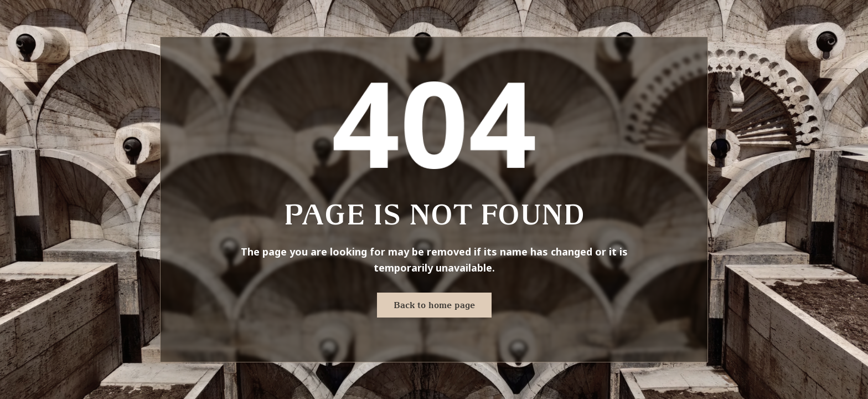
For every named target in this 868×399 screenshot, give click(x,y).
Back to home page (434, 305)
